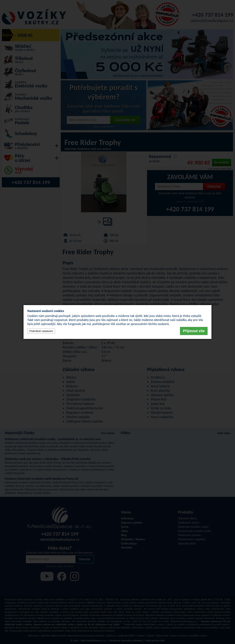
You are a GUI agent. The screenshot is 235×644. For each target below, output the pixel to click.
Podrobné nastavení (41, 331)
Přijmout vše (194, 331)
